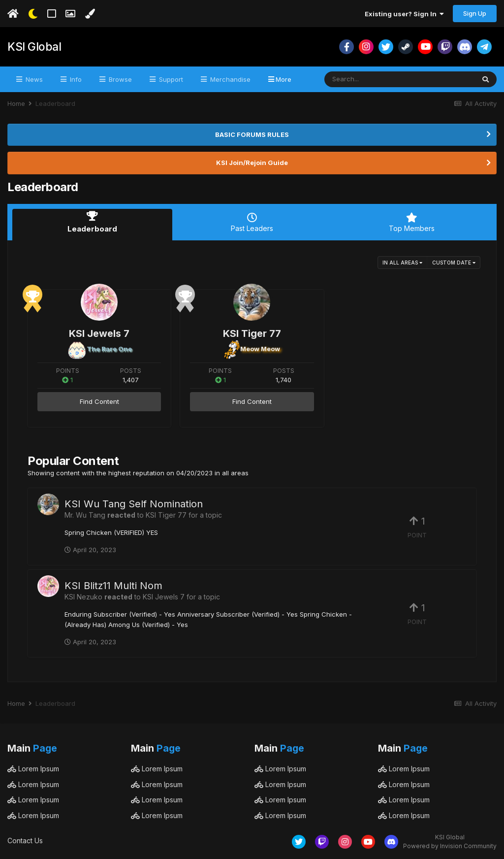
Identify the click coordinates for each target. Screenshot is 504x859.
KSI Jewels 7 (99, 331)
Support (170, 79)
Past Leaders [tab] (252, 223)
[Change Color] (90, 14)
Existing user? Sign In (404, 14)
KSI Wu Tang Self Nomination (134, 502)
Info (75, 79)
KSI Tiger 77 (252, 331)
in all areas (402, 261)
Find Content (99, 400)
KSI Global (33, 47)
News (33, 79)
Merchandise (229, 79)
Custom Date (454, 261)
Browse (119, 79)
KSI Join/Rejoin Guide (252, 163)
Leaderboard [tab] (92, 223)
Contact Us (25, 839)
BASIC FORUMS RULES (252, 134)
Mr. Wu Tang (85, 513)
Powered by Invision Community (450, 844)
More (283, 79)
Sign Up (475, 13)
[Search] (373, 79)
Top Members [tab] (412, 223)
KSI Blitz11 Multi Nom (113, 584)
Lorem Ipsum (33, 767)
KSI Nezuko (83, 595)
